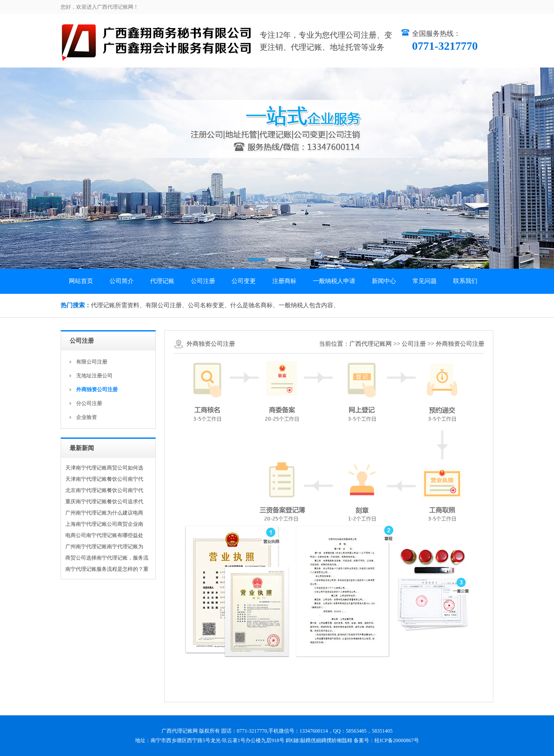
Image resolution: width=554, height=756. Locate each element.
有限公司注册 (92, 362)
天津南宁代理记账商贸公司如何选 (104, 468)
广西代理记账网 (370, 344)
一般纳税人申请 (334, 281)
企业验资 (87, 417)
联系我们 (465, 281)
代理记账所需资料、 (118, 305)
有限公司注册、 (167, 305)
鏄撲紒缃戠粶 (337, 740)
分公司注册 (89, 403)
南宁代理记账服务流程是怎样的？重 (107, 569)
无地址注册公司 (94, 376)
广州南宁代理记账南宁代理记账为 (104, 547)
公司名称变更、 (209, 305)
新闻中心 (384, 281)
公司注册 (203, 281)
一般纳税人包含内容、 (309, 305)
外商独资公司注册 (460, 344)
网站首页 (81, 281)
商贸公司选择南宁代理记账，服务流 (107, 558)
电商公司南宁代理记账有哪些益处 (104, 535)
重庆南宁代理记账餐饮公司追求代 (104, 502)
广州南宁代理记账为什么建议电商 (104, 513)
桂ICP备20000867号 (397, 740)
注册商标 (284, 281)
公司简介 (122, 281)
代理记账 (162, 281)
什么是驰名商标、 (254, 305)
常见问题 (425, 281)
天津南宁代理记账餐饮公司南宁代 (104, 479)
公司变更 (244, 281)
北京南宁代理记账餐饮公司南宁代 (104, 490)
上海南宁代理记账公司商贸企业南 (104, 524)
